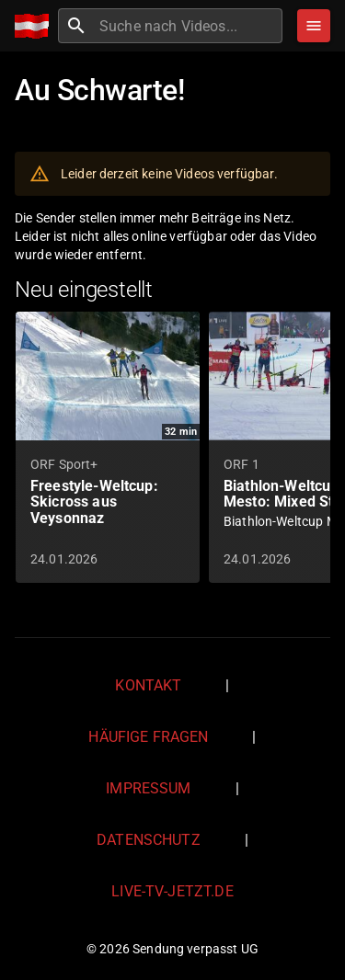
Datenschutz (149, 840)
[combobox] (189, 26)
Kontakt (148, 685)
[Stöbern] (314, 26)
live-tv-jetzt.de (172, 891)
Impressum (148, 788)
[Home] (36, 26)
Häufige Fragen (148, 737)
